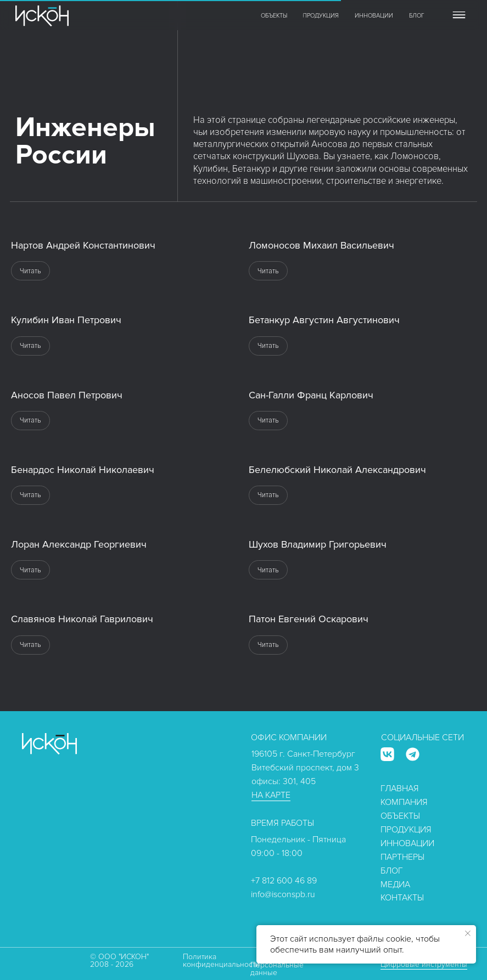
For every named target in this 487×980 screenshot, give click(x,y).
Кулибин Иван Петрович (66, 320)
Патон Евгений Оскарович (309, 619)
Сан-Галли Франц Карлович (311, 395)
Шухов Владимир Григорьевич (318, 544)
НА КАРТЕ (271, 795)
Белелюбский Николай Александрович (337, 470)
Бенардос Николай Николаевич (83, 470)
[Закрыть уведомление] (468, 933)
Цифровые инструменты (424, 964)
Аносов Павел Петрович (67, 395)
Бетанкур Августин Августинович (324, 320)
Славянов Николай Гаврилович (82, 619)
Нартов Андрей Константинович (83, 245)
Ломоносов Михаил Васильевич (321, 245)
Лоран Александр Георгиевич (79, 544)
